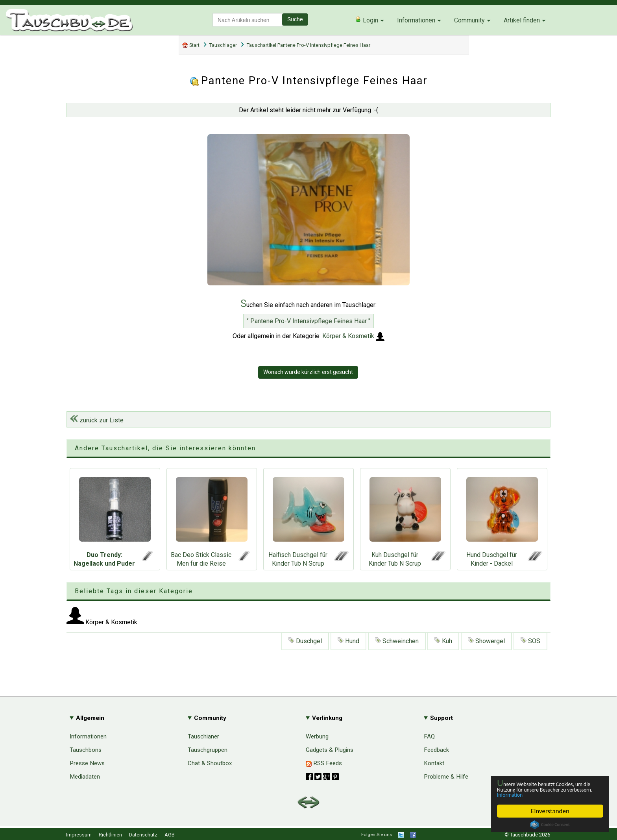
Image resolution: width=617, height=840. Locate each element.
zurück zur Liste (97, 420)
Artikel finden (522, 20)
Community (469, 20)
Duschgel (305, 641)
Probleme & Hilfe (446, 777)
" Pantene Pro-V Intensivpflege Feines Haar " (308, 321)
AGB (170, 835)
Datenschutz (143, 835)
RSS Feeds (324, 763)
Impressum (79, 835)
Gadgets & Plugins (330, 750)
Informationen (416, 20)
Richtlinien (110, 835)
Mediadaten (85, 777)
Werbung (317, 736)
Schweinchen (397, 641)
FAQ (429, 736)
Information (546, 795)
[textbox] (248, 20)
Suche (295, 19)
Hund (348, 641)
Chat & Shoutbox (210, 763)
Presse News (87, 763)
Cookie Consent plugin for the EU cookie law (550, 825)
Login (367, 20)
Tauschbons (86, 750)
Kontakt (434, 763)
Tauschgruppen (208, 750)
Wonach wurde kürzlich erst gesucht (308, 372)
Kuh (443, 641)
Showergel (486, 641)
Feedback (436, 750)
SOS (530, 641)
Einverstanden (550, 811)
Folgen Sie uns (377, 834)
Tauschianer (203, 736)
